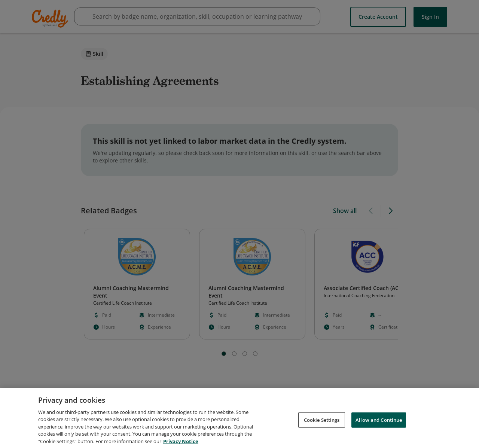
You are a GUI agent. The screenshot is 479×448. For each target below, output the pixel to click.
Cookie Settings (322, 424)
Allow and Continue (379, 424)
